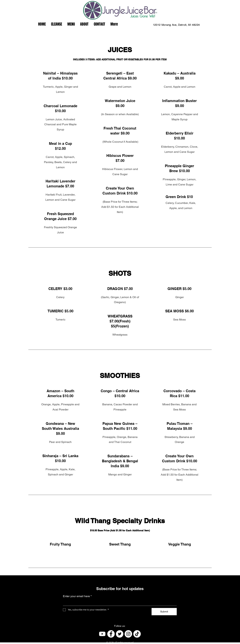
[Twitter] (120, 634)
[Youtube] (102, 634)
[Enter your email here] (119, 603)
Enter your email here (77, 596)
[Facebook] (111, 634)
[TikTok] (137, 634)
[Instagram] (128, 634)
